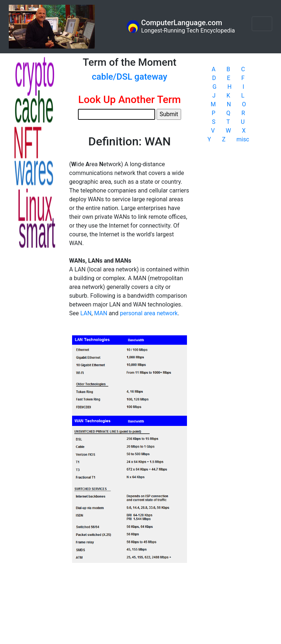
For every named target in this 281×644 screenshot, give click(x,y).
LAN (86, 313)
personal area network (149, 313)
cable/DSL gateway (130, 77)
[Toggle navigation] (262, 24)
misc (243, 139)
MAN (101, 313)
